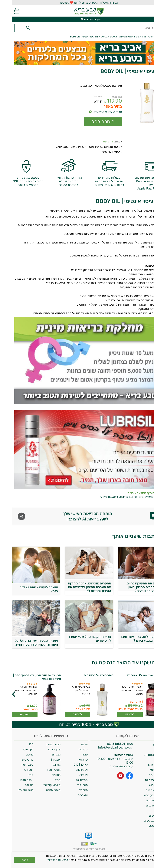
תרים (46, 780)
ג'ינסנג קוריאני (40, 785)
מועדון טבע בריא (142, 795)
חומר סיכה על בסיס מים (87, 675)
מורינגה (44, 765)
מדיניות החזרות (142, 755)
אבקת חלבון (14, 780)
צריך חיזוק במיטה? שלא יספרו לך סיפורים (78, 639)
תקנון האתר (144, 775)
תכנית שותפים (143, 800)
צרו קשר (146, 760)
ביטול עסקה (144, 826)
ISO (19, 744)
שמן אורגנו (42, 749)
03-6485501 (104, 744)
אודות (148, 750)
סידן (19, 775)
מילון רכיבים (144, 816)
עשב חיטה (15, 765)
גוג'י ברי (71, 749)
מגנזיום (44, 755)
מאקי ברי (70, 785)
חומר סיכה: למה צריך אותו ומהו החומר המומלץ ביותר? (130, 639)
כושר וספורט (14, 790)
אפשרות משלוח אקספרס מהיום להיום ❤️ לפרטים (77, 3)
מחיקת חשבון (144, 765)
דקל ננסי (16, 749)
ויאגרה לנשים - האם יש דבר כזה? (27, 589)
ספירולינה (70, 780)
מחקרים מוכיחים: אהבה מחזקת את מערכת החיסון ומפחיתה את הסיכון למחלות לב (77, 586)
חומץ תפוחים (41, 744)
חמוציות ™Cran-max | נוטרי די (135, 675)
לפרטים (118, 714)
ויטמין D (71, 775)
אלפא (72, 744)
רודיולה (17, 785)
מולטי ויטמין (42, 770)
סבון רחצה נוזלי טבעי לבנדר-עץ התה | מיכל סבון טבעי (25, 677)
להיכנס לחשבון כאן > (102, 497)
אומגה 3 (44, 760)
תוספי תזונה (41, 790)
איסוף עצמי (145, 770)
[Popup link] (133, 103)
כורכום (17, 755)
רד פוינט (96, 141)
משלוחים (146, 744)
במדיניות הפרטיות (46, 860)
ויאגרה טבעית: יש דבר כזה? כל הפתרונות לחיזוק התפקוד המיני (24, 643)
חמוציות (44, 775)
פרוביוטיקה (15, 760)
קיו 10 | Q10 (69, 765)
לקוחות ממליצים (142, 821)
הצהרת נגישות (143, 790)
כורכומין (71, 760)
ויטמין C (17, 770)
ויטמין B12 (70, 770)
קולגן (73, 755)
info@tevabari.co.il (100, 747)
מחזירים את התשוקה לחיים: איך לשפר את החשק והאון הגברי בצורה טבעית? (133, 586)
